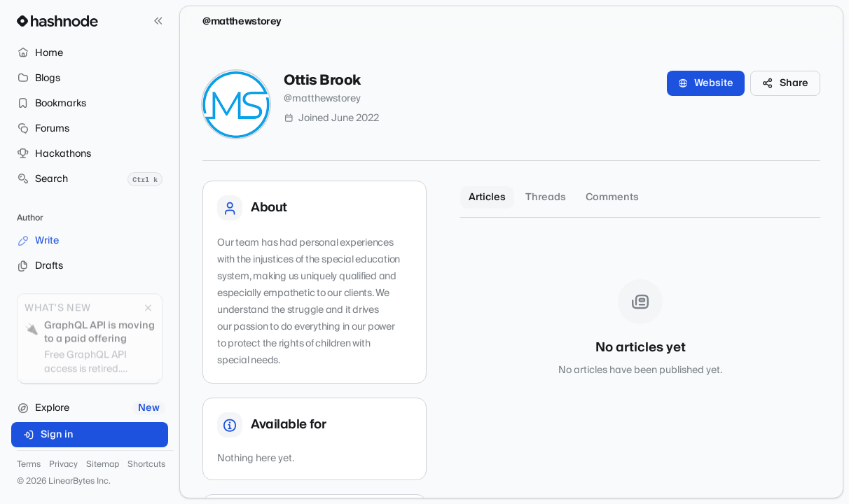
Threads (546, 197)
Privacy (63, 465)
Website (706, 83)
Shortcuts (146, 465)
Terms (29, 465)
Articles (487, 197)
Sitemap (103, 465)
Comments (612, 197)
